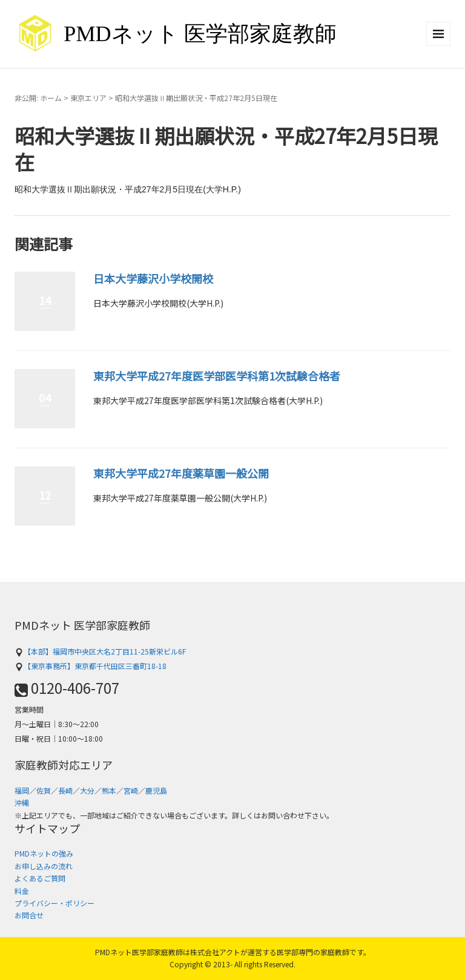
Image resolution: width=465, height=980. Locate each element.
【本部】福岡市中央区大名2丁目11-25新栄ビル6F (100, 651)
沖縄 (22, 802)
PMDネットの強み (44, 853)
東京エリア (88, 98)
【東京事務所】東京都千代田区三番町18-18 (91, 666)
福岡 (22, 790)
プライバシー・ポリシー (54, 903)
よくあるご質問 (40, 878)
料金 (22, 891)
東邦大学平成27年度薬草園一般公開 (181, 473)
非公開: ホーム (38, 98)
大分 (87, 790)
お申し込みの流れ (44, 866)
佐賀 (44, 790)
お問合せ (29, 915)
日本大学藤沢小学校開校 (153, 278)
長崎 (65, 790)
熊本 (109, 790)
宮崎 (131, 790)
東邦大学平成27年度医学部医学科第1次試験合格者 (217, 376)
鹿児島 (156, 790)
